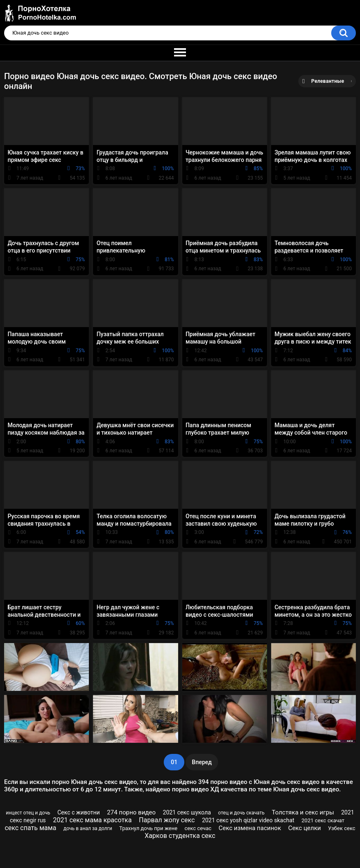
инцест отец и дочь (28, 813)
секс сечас (198, 828)
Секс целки (304, 828)
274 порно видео (131, 812)
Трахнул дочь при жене (148, 828)
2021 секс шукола (187, 812)
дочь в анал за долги (88, 828)
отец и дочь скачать (241, 813)
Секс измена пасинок (250, 828)
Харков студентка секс (180, 836)
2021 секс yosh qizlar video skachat (248, 820)
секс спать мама (30, 828)
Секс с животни (79, 812)
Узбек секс (341, 828)
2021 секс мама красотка (92, 820)
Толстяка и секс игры (303, 812)
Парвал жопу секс (167, 820)
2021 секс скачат (323, 820)
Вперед (202, 762)
